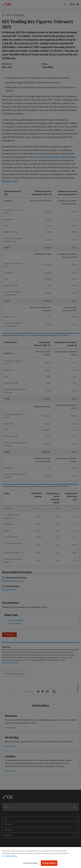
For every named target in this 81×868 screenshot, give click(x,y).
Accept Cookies (49, 863)
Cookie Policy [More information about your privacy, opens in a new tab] (11, 856)
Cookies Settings (30, 863)
